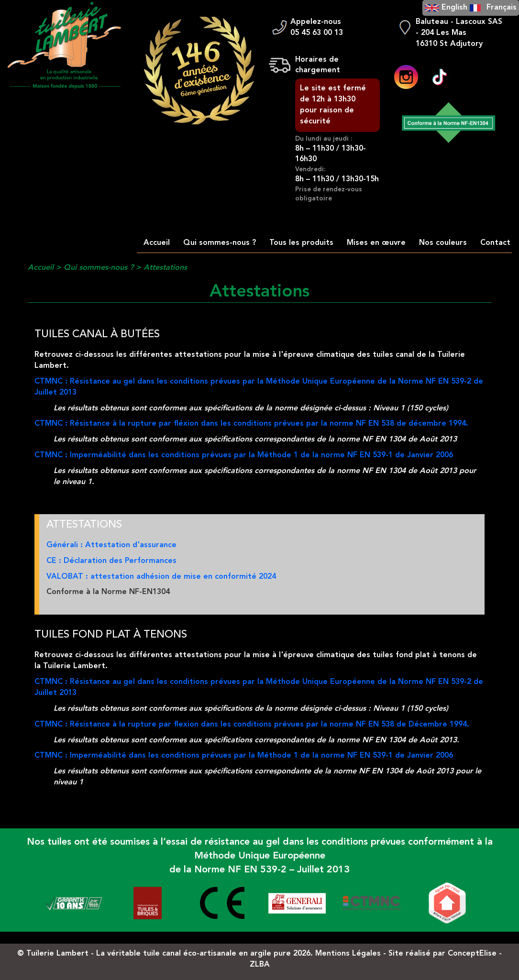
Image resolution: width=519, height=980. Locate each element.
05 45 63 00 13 (317, 33)
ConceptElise (472, 954)
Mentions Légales (348, 954)
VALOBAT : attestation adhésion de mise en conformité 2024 (161, 577)
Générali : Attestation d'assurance (111, 545)
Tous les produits (301, 243)
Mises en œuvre (376, 243)
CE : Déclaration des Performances (111, 561)
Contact (495, 243)
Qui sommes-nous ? (220, 243)
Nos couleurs (443, 243)
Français (502, 8)
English (454, 8)
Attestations (165, 268)
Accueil (157, 243)
